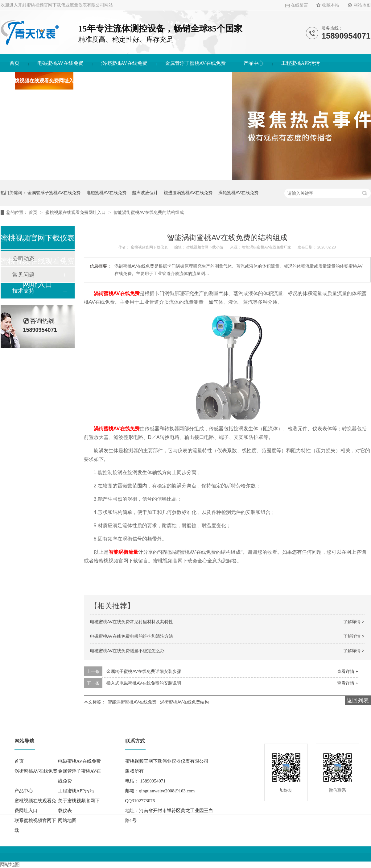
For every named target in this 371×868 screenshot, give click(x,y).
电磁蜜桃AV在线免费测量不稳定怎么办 (127, 651)
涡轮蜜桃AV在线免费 (238, 193)
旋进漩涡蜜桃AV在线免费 (188, 193)
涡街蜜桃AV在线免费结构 (184, 702)
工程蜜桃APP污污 (301, 63)
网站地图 (362, 5)
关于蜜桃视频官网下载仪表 (126, 81)
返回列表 (358, 700)
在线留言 (299, 5)
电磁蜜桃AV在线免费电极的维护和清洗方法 (132, 636)
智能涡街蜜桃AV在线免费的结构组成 (149, 212)
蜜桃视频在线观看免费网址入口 (44, 81)
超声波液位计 (145, 193)
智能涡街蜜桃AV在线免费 (132, 702)
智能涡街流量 (123, 552)
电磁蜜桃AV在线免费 (60, 63)
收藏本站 (331, 5)
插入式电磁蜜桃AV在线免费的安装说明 (144, 683)
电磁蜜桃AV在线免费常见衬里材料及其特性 (132, 622)
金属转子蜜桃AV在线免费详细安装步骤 (144, 671)
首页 (14, 63)
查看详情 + (348, 671)
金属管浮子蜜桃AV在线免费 (195, 63)
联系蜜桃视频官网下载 (198, 81)
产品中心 (254, 63)
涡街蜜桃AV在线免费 (124, 63)
